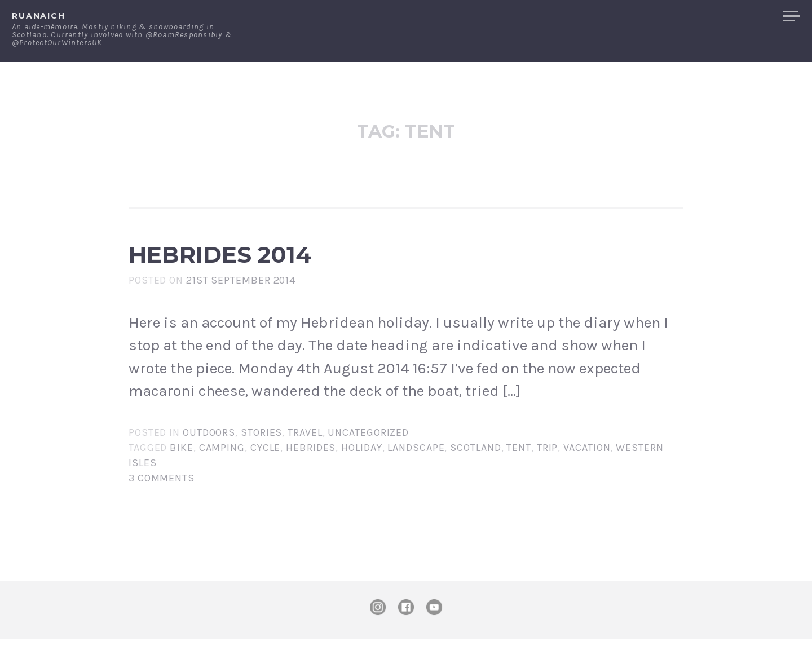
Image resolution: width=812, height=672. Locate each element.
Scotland (475, 480)
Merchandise (732, 16)
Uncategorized (368, 465)
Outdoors (209, 465)
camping (222, 480)
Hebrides (311, 480)
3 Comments (162, 511)
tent (519, 480)
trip (548, 480)
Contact (657, 16)
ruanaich (39, 16)
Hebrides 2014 (305, 271)
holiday (361, 480)
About (603, 16)
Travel (305, 465)
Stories (261, 465)
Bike (182, 480)
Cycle (266, 480)
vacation (587, 480)
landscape (416, 480)
